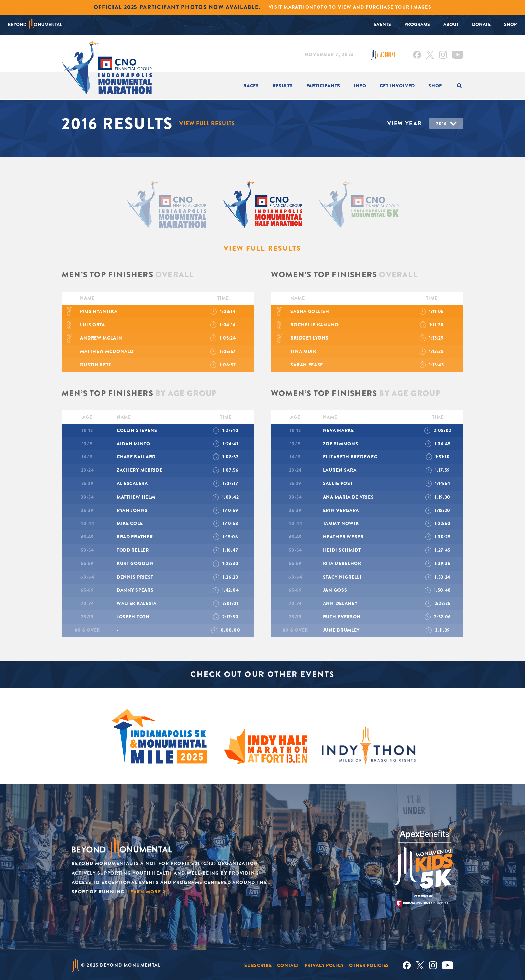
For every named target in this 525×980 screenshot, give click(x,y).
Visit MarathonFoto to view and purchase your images (350, 7)
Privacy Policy (324, 965)
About (451, 24)
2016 (441, 124)
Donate (481, 24)
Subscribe (258, 965)
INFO (360, 86)
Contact (288, 965)
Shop (510, 24)
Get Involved (397, 86)
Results (283, 86)
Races (251, 86)
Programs (417, 24)
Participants (323, 86)
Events (383, 24)
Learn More (144, 892)
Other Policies (369, 965)
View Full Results (208, 123)
